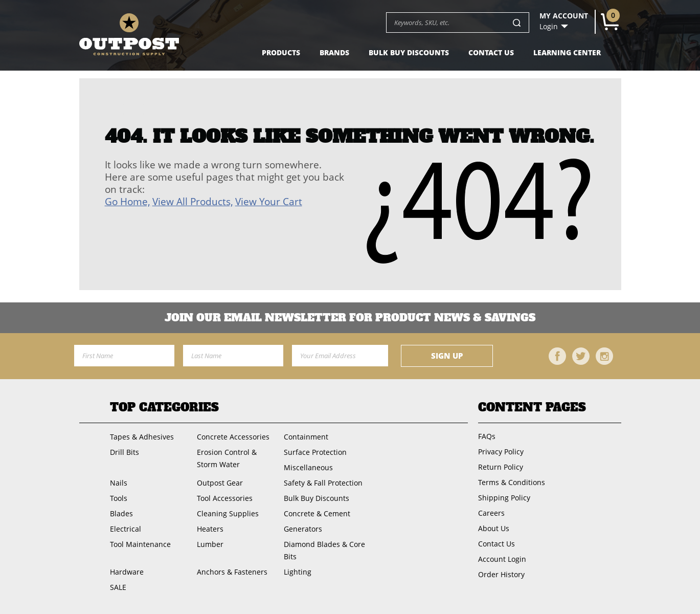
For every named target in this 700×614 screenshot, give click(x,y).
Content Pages (532, 407)
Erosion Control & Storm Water (227, 458)
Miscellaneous (308, 467)
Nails (119, 483)
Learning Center (567, 52)
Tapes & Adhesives (142, 437)
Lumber (210, 544)
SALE (118, 587)
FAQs (487, 436)
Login (549, 27)
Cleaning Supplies (228, 513)
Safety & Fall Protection (323, 483)
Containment (306, 437)
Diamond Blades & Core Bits (324, 550)
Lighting (298, 572)
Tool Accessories (225, 498)
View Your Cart (269, 202)
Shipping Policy (504, 498)
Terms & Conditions (512, 482)
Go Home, (128, 202)
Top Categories (164, 407)
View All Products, (193, 202)
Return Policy (501, 467)
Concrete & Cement (317, 513)
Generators (303, 529)
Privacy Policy (501, 452)
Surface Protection (315, 452)
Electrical (126, 529)
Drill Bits (125, 452)
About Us (494, 528)
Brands (334, 52)
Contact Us (491, 52)
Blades (121, 513)
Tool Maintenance (140, 544)
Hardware (127, 572)
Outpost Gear (220, 483)
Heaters (210, 529)
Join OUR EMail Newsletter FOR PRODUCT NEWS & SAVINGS (350, 318)
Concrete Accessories (233, 437)
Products (281, 52)
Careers (491, 513)
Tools (119, 498)
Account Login (502, 559)
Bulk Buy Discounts (409, 52)
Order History (501, 574)
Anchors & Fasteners (232, 572)
